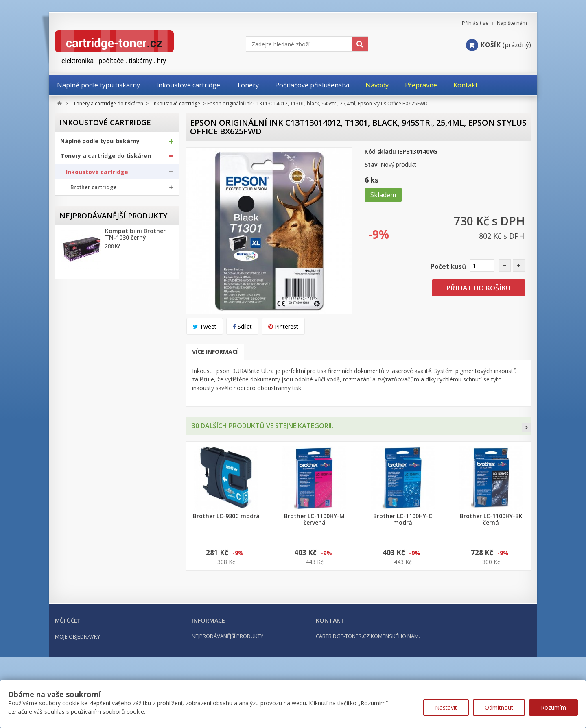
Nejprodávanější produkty (113, 393)
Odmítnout (499, 707)
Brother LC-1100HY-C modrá (403, 519)
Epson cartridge (91, 217)
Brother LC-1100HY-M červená (314, 519)
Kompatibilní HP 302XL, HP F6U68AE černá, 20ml (139, 560)
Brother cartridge (94, 191)
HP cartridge (87, 231)
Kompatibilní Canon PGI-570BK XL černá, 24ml (133, 467)
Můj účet (68, 655)
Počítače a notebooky (92, 360)
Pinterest (283, 326)
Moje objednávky (78, 671)
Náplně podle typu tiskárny (100, 144)
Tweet (205, 326)
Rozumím (553, 707)
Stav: (372, 165)
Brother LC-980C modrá (226, 516)
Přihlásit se (475, 23)
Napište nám (512, 23)
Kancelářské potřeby (91, 330)
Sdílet (242, 326)
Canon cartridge (92, 204)
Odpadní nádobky (89, 295)
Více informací (215, 352)
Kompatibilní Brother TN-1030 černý (135, 416)
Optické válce (83, 279)
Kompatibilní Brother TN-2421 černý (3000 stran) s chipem (135, 515)
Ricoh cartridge (91, 244)
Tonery (75, 263)
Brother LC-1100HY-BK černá (491, 519)
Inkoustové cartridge (97, 175)
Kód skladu (380, 151)
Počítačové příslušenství (96, 345)
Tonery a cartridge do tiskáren (106, 159)
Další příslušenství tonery (99, 311)
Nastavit (446, 707)
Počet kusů (448, 266)
